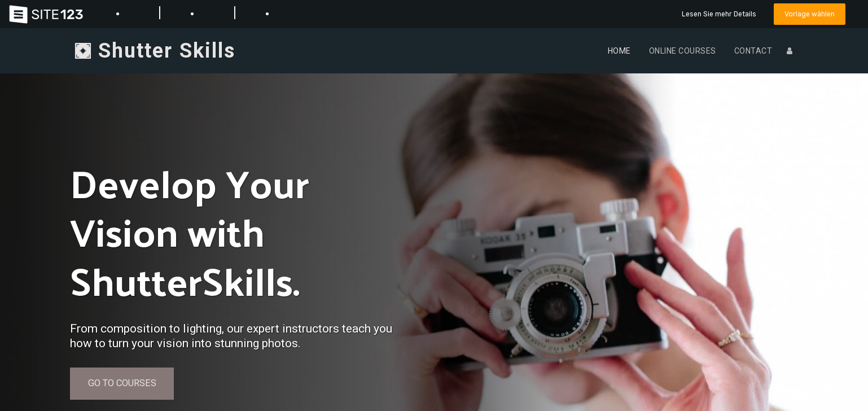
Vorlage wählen (808, 14)
